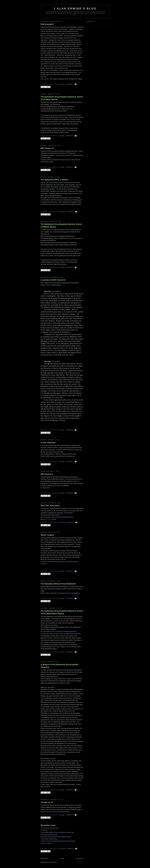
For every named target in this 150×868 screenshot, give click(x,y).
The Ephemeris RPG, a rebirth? (55, 180)
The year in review (46, 843)
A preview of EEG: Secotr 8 (53, 280)
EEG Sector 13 (47, 148)
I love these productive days (49, 835)
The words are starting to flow (50, 828)
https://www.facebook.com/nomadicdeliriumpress (55, 812)
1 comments (69, 571)
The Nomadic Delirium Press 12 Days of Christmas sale (57, 832)
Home (62, 858)
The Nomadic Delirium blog (49, 839)
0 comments (69, 84)
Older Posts (80, 858)
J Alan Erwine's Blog (75, 9)
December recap (48, 825)
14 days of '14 (47, 802)
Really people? (47, 24)
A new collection (48, 443)
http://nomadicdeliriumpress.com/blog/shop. (67, 593)
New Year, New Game (50, 506)
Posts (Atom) (53, 862)
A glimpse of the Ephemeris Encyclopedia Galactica (59, 666)
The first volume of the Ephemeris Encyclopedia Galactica (58, 841)
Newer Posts (44, 858)
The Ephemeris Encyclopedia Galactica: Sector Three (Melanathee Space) (62, 612)
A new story (44, 830)
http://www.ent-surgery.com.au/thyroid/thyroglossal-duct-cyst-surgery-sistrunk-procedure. (59, 562)
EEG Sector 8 (47, 474)
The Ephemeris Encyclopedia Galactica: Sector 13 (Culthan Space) (62, 98)
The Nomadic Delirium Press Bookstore (58, 584)
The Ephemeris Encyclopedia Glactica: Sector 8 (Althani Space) (61, 225)
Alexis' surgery (47, 535)
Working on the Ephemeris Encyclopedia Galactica (56, 837)
